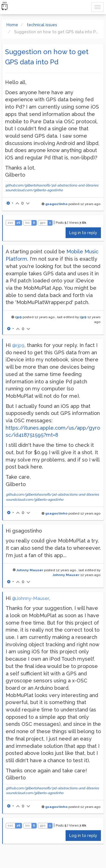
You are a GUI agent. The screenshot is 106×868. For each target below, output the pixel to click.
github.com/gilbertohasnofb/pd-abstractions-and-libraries (52, 185)
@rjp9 (18, 345)
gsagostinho (56, 204)
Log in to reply (83, 233)
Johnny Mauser (30, 570)
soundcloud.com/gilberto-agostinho (34, 190)
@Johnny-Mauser (31, 598)
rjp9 (18, 317)
